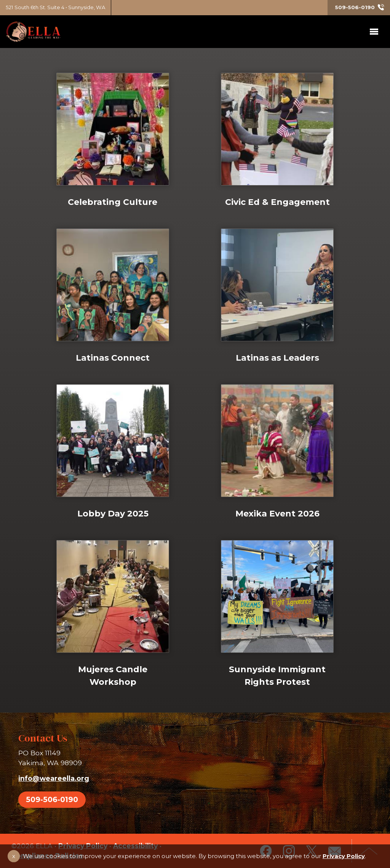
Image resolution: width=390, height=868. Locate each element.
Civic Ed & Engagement (277, 202)
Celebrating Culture (113, 202)
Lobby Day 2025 (113, 516)
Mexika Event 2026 (277, 515)
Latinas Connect (113, 358)
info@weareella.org (54, 778)
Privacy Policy (344, 856)
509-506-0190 (52, 799)
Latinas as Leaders (277, 358)
